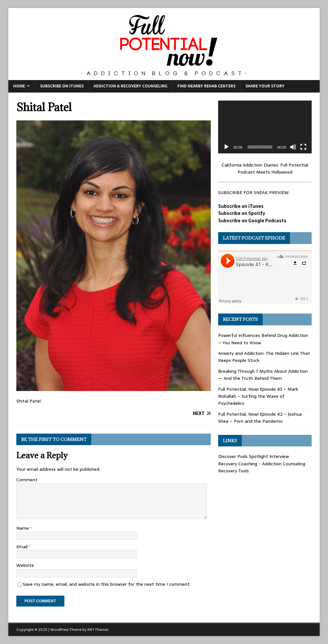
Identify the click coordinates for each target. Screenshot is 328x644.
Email (23, 547)
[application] (265, 127)
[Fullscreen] (303, 147)
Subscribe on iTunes (62, 86)
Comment (27, 480)
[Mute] (293, 147)
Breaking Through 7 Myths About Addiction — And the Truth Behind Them (263, 375)
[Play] (226, 147)
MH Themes (98, 630)
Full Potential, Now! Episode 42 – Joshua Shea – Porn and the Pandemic (260, 418)
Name (23, 528)
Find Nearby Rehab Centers (206, 86)
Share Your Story (265, 86)
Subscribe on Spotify (242, 213)
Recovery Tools (234, 471)
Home (19, 86)
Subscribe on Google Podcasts (252, 221)
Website (25, 565)
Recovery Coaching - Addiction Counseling (262, 464)
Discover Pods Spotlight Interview (254, 456)
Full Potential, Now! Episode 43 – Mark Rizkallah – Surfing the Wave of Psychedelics (258, 396)
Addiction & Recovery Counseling (131, 86)
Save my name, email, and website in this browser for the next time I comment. (107, 584)
